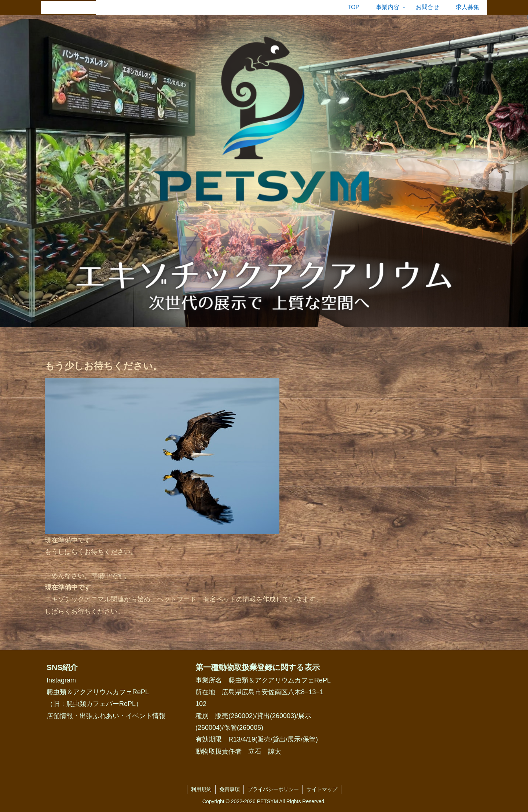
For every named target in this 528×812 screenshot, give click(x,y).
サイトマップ (322, 789)
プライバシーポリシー (273, 789)
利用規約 (201, 789)
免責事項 (230, 789)
